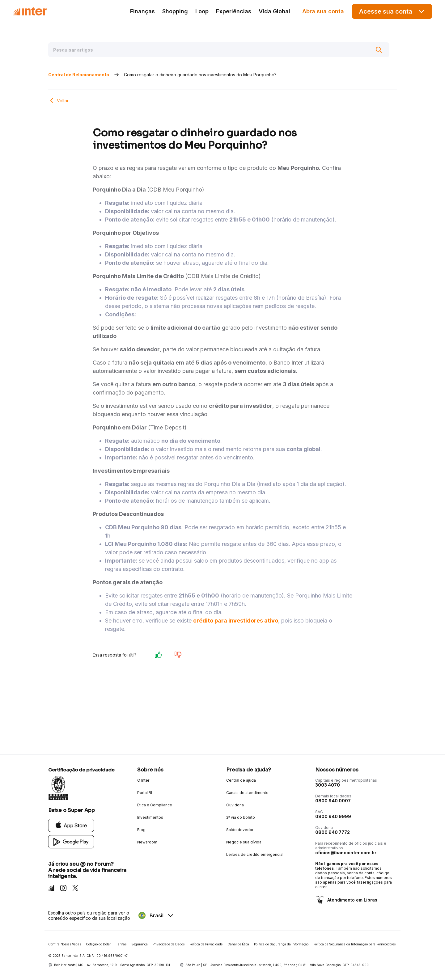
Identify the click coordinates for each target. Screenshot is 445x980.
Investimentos (150, 817)
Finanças (142, 11)
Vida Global (274, 11)
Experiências (234, 11)
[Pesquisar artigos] (219, 50)
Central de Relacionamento (79, 75)
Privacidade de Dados (169, 944)
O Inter (143, 780)
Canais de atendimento (247, 793)
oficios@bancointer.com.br (346, 853)
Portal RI (145, 793)
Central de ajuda (241, 780)
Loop (202, 11)
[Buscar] (379, 50)
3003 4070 (328, 785)
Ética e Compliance (155, 805)
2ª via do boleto (241, 817)
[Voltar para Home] (30, 11)
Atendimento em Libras (352, 900)
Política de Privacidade (206, 944)
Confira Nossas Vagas (65, 944)
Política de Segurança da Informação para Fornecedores (354, 944)
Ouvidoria (235, 805)
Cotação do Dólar (98, 944)
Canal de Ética (238, 944)
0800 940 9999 (333, 816)
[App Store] (71, 825)
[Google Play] (71, 841)
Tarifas (121, 944)
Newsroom (147, 842)
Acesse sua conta (392, 11)
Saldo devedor (240, 830)
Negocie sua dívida (244, 842)
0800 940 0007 (333, 801)
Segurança (140, 944)
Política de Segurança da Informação (281, 944)
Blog (141, 830)
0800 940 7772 (333, 832)
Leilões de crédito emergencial (255, 854)
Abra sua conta (323, 11)
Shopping (175, 11)
